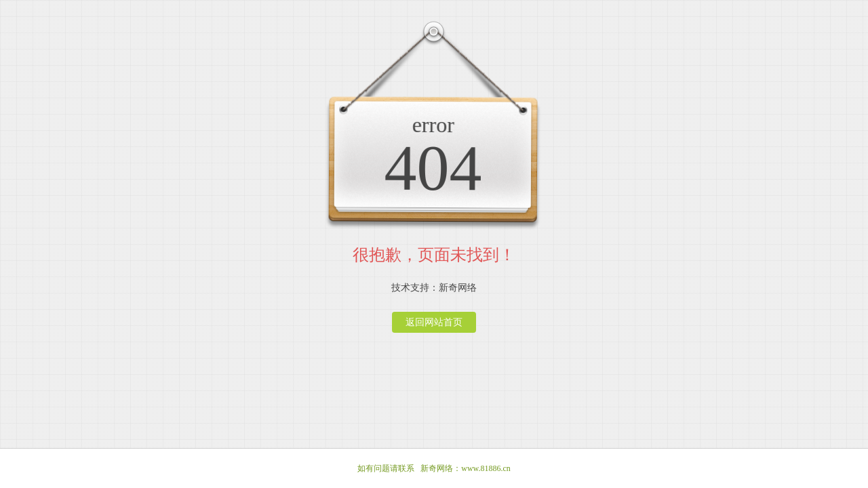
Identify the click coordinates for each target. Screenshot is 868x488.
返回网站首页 (434, 322)
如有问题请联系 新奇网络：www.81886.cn (434, 468)
